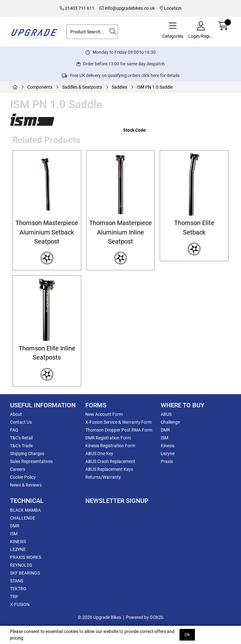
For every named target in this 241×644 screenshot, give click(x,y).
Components (40, 87)
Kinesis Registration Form (110, 446)
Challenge (170, 422)
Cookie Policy (23, 477)
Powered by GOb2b (145, 617)
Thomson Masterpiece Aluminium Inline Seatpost (120, 232)
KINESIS (18, 542)
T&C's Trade (21, 446)
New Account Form (104, 414)
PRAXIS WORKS (26, 557)
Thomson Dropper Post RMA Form (119, 430)
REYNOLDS (21, 565)
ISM (164, 438)
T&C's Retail (21, 438)
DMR (165, 430)
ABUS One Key (99, 454)
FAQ (14, 430)
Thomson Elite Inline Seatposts (47, 353)
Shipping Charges (27, 454)
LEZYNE (18, 549)
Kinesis (168, 446)
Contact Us (21, 422)
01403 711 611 (77, 8)
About (16, 414)
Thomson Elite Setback (194, 228)
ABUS (166, 414)
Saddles (119, 87)
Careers (18, 469)
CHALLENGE (23, 518)
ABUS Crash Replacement (110, 461)
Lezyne (168, 454)
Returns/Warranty (103, 477)
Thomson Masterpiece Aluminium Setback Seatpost (47, 232)
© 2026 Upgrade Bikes (99, 617)
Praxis (167, 461)
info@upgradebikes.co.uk (127, 8)
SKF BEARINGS (25, 573)
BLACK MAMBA (25, 510)
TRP (14, 597)
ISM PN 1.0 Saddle (155, 87)
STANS (17, 581)
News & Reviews (26, 485)
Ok (187, 635)
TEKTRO (18, 589)
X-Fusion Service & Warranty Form (118, 422)
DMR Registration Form (108, 438)
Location (171, 8)
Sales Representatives (31, 461)
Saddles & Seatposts (82, 87)
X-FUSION (20, 604)
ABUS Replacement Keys (109, 469)
